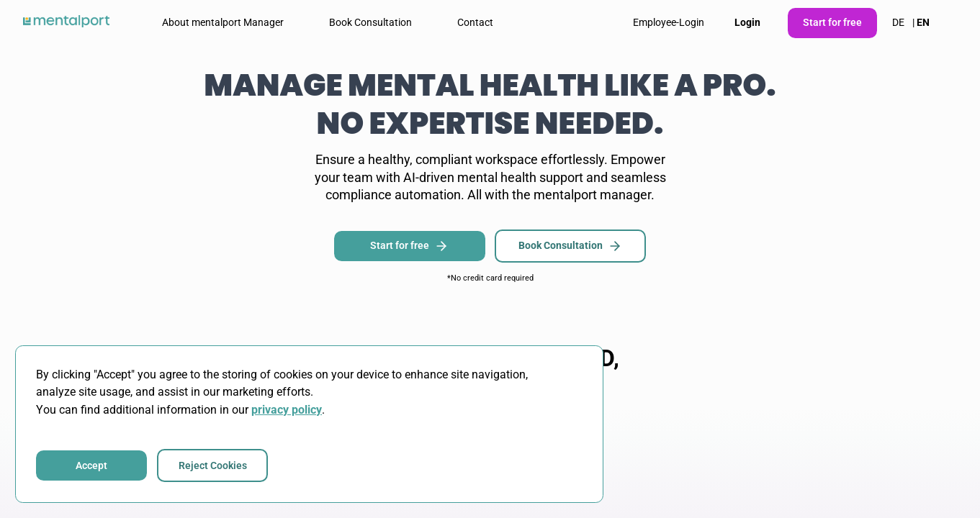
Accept (91, 465)
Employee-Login (669, 22)
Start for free (832, 22)
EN (923, 22)
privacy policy (287, 410)
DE (898, 22)
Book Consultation (570, 246)
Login (747, 22)
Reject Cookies (213, 465)
